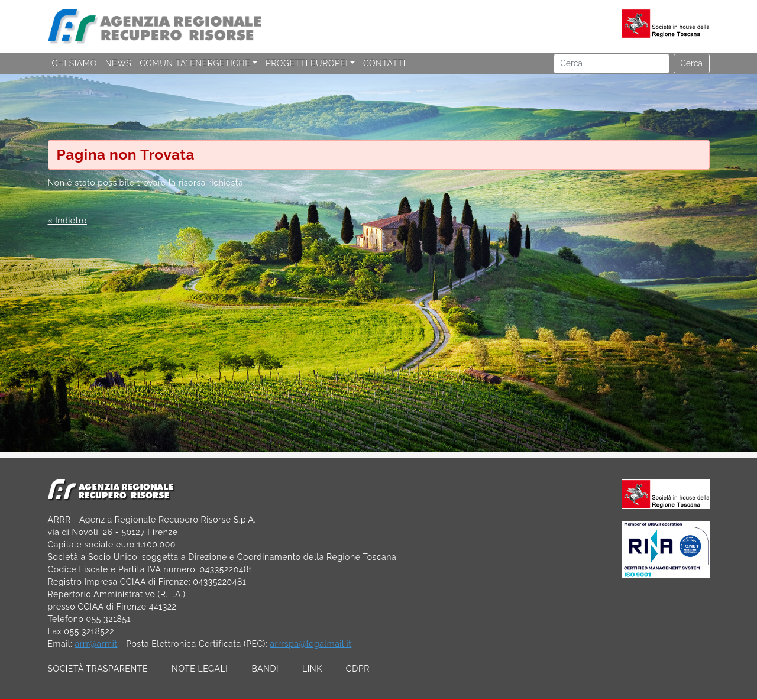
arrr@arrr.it (96, 644)
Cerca (691, 63)
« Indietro (67, 221)
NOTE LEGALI (200, 669)
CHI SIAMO (75, 63)
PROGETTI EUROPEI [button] (307, 63)
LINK (312, 669)
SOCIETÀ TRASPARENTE (98, 669)
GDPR (358, 669)
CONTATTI (384, 63)
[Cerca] (612, 64)
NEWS (118, 63)
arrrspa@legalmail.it (310, 644)
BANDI (265, 669)
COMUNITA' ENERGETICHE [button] (195, 63)
